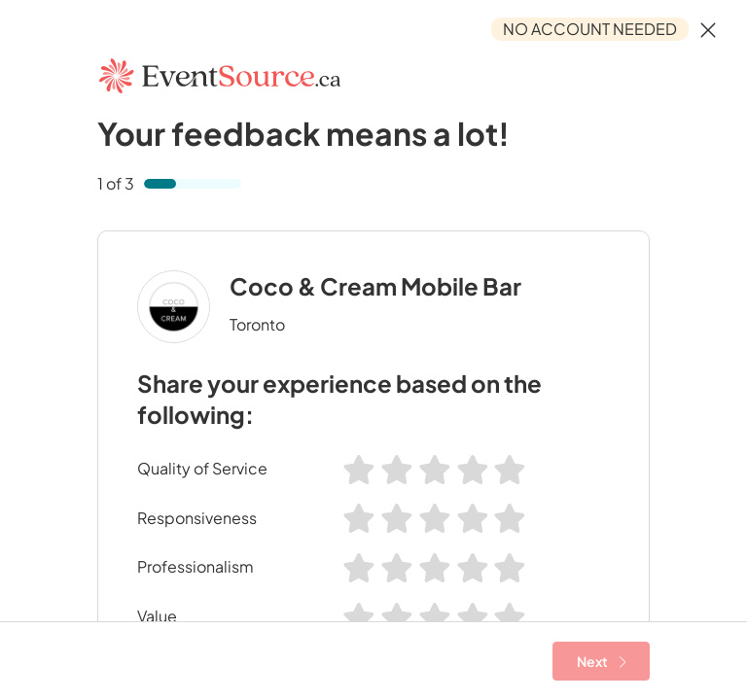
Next (602, 661)
